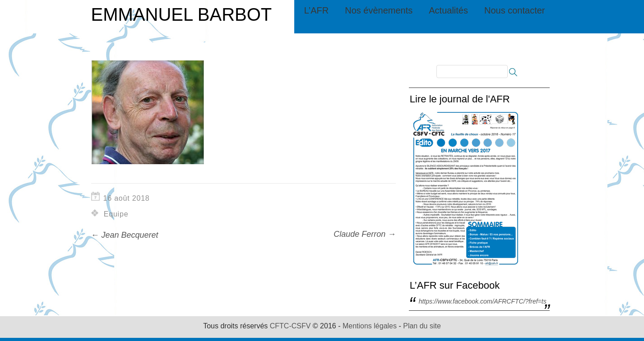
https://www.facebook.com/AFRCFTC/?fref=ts (483, 301)
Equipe (116, 214)
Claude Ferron (365, 234)
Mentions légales (370, 326)
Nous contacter (515, 10)
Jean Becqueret (125, 235)
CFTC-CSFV (290, 326)
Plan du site (422, 326)
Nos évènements (379, 10)
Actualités (448, 10)
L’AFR (316, 10)
